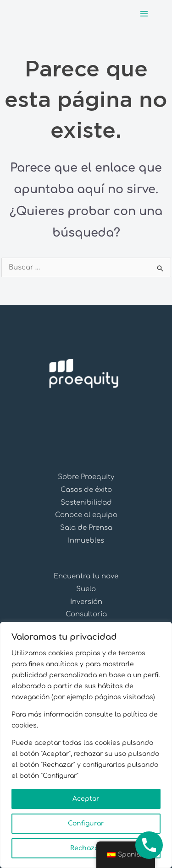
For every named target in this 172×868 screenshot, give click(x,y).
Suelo (86, 589)
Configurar (86, 823)
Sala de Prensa (86, 528)
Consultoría (86, 614)
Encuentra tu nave (86, 576)
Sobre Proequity (86, 477)
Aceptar (86, 799)
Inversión (86, 602)
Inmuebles (86, 541)
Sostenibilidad (86, 503)
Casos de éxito (86, 490)
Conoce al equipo (86, 515)
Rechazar (86, 848)
